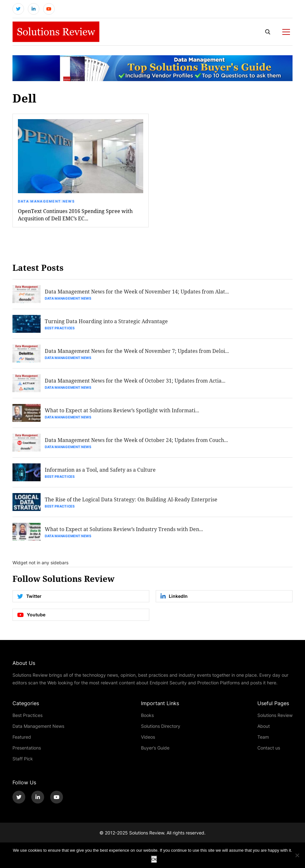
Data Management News (46, 201)
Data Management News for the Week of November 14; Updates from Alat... (137, 291)
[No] (297, 855)
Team (263, 737)
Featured (22, 737)
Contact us (269, 748)
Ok (154, 859)
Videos (148, 737)
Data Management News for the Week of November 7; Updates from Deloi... (137, 351)
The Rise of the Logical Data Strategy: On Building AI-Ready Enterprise (131, 499)
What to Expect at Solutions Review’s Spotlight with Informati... (122, 410)
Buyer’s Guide (155, 748)
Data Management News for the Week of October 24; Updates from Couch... (136, 440)
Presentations (27, 748)
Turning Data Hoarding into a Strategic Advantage (106, 321)
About (264, 726)
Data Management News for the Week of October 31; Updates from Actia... (135, 381)
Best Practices (60, 328)
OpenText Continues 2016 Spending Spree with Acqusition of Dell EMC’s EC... (75, 215)
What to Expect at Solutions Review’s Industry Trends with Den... (124, 529)
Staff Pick (23, 759)
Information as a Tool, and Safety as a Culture (100, 470)
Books (147, 715)
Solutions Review (275, 715)
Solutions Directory (161, 726)
